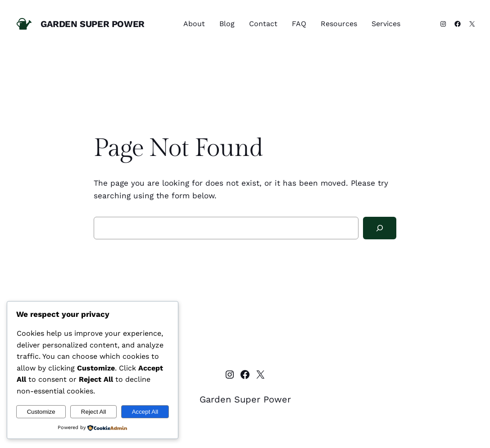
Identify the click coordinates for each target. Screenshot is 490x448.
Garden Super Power (93, 24)
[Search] (380, 228)
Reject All (94, 412)
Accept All (145, 412)
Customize (41, 412)
